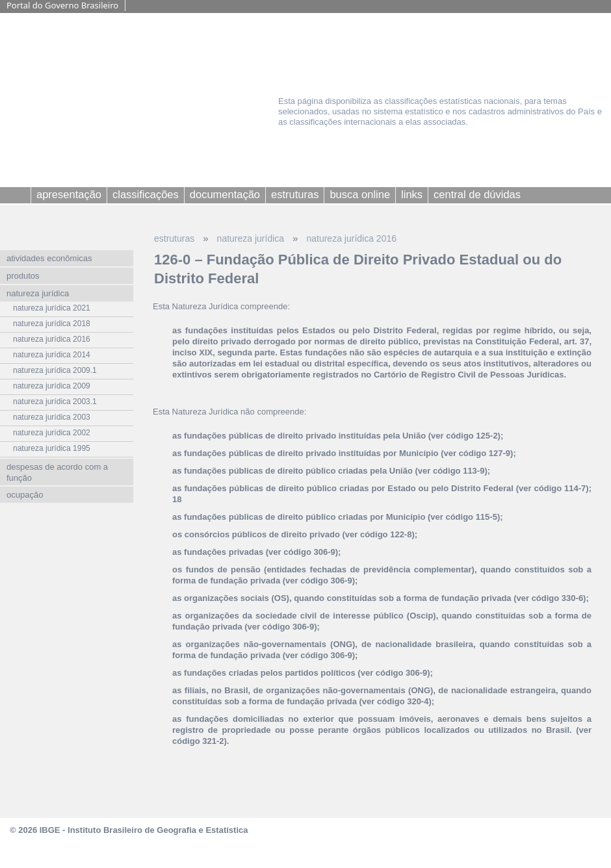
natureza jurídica (251, 238)
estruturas (174, 238)
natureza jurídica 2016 (351, 238)
